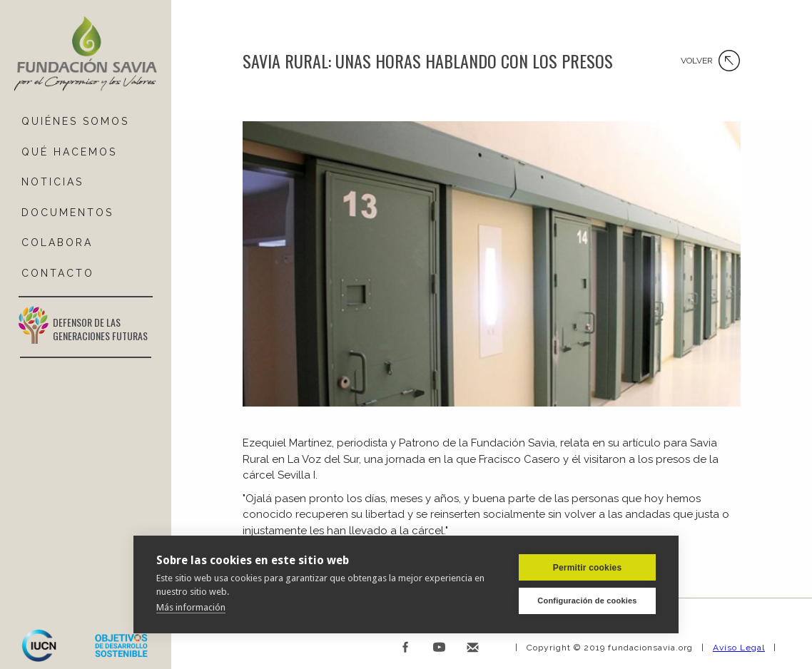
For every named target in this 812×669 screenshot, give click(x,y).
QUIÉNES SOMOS (75, 121)
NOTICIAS (52, 182)
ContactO (58, 273)
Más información (191, 607)
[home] (86, 55)
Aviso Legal (739, 648)
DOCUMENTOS (67, 213)
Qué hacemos (69, 152)
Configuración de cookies (587, 601)
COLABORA (57, 242)
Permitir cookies (588, 568)
